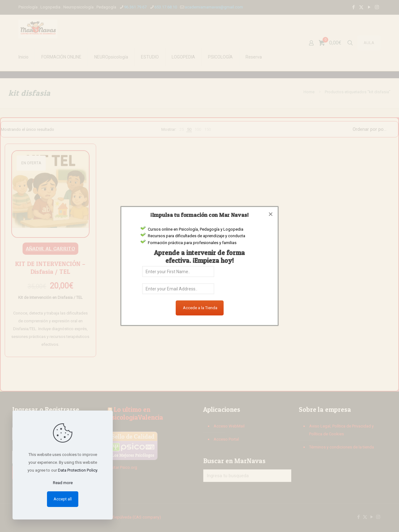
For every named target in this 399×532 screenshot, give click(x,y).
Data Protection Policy (78, 470)
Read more (63, 483)
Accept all (63, 499)
